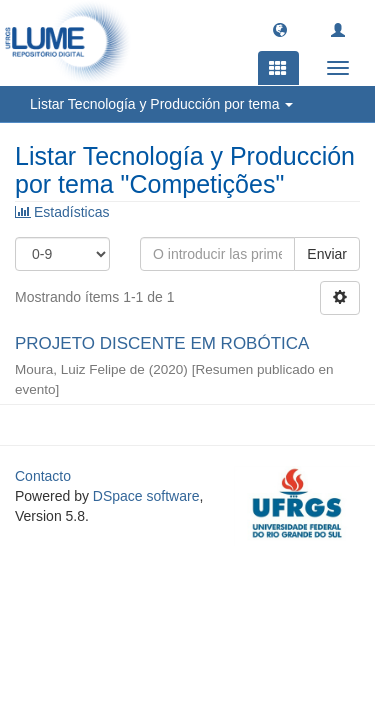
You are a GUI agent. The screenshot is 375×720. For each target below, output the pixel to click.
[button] (280, 29)
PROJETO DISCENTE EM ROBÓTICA (161, 343)
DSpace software (146, 496)
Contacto (43, 476)
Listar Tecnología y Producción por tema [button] (161, 104)
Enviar (327, 254)
